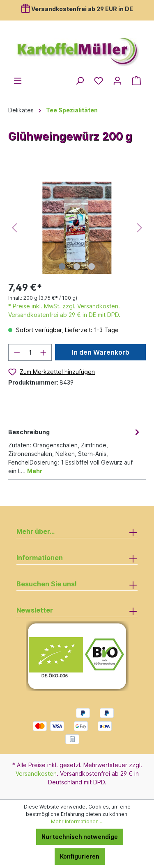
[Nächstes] (140, 228)
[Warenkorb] (136, 81)
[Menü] (18, 81)
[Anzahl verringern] (17, 352)
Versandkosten (36, 773)
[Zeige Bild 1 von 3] (62, 267)
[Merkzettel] (99, 81)
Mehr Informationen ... (77, 821)
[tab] (75, 451)
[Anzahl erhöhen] (44, 352)
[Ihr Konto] (117, 81)
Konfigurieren (80, 856)
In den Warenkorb (101, 352)
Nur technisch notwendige (80, 837)
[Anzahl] (30, 352)
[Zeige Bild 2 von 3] (77, 267)
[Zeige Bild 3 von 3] (92, 267)
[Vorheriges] (14, 228)
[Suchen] (80, 81)
